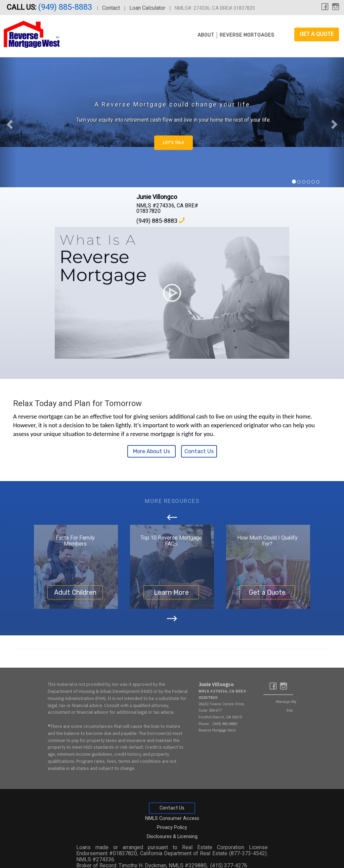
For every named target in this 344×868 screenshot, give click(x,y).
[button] (9, 122)
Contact (111, 8)
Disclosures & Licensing (172, 837)
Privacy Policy (172, 827)
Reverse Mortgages (247, 35)
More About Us (152, 451)
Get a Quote (317, 34)
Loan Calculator (147, 8)
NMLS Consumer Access (172, 818)
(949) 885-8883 (66, 7)
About (206, 35)
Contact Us (199, 451)
